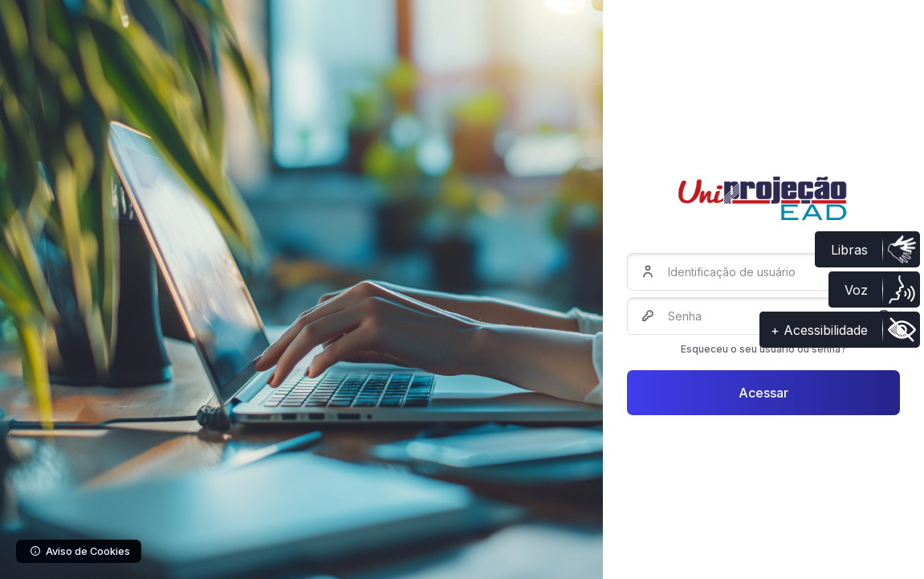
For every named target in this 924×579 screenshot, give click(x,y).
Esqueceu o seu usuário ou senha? (763, 349)
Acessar (763, 393)
